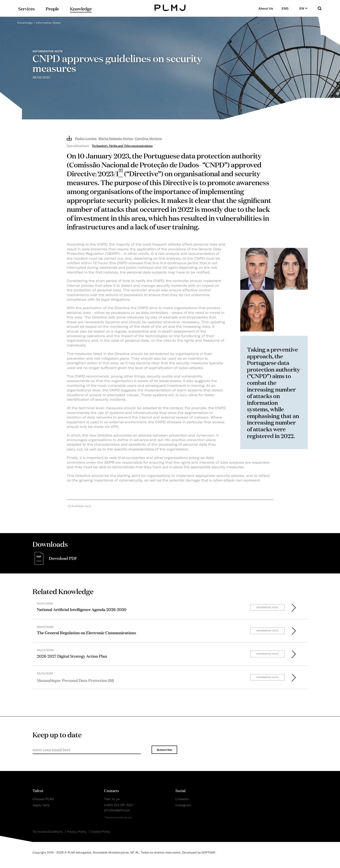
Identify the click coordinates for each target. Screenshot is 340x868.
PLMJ (170, 7)
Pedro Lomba (86, 138)
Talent (38, 790)
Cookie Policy (101, 832)
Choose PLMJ (43, 799)
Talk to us (112, 799)
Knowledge (25, 23)
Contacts (112, 790)
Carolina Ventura (148, 138)
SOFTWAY (208, 852)
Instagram (183, 805)
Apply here (41, 805)
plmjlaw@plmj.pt (117, 810)
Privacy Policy (77, 832)
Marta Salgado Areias (116, 138)
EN (303, 8)
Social (181, 790)
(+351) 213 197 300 (118, 805)
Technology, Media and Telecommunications (122, 145)
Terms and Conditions (48, 832)
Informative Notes (48, 23)
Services (26, 8)
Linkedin (182, 799)
